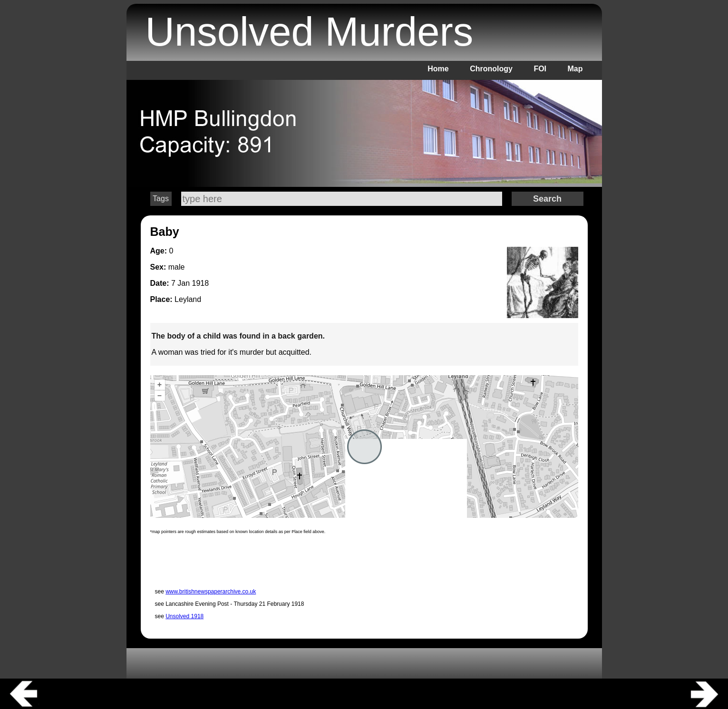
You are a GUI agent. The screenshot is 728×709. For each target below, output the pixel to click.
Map (575, 69)
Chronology (491, 69)
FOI (540, 69)
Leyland (188, 299)
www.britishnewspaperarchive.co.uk (211, 592)
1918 (201, 283)
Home (438, 69)
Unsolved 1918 (184, 616)
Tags (161, 199)
